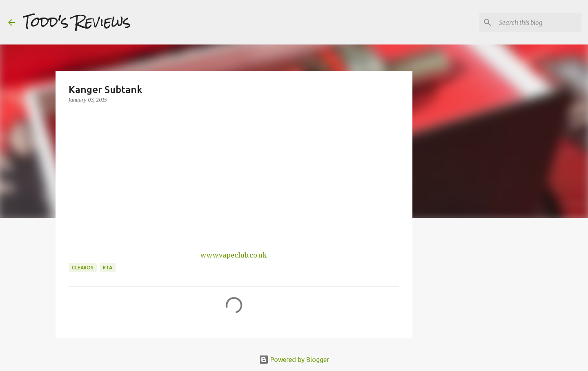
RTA (108, 268)
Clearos (83, 268)
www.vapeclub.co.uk (234, 255)
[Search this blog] (539, 22)
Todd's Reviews (77, 22)
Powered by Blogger (294, 360)
